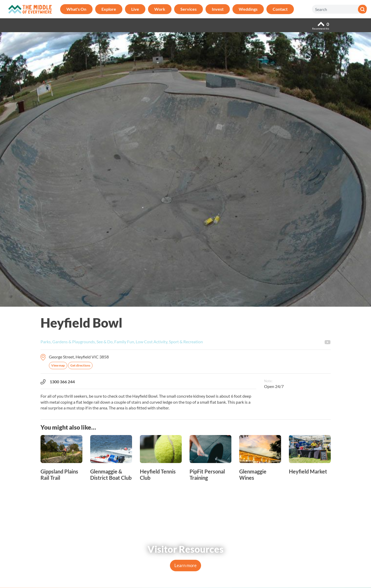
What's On (76, 9)
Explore (109, 9)
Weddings (248, 9)
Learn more (185, 565)
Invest (218, 9)
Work (160, 9)
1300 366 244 (58, 382)
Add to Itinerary (328, 319)
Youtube (328, 342)
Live (135, 9)
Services (189, 9)
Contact (280, 9)
